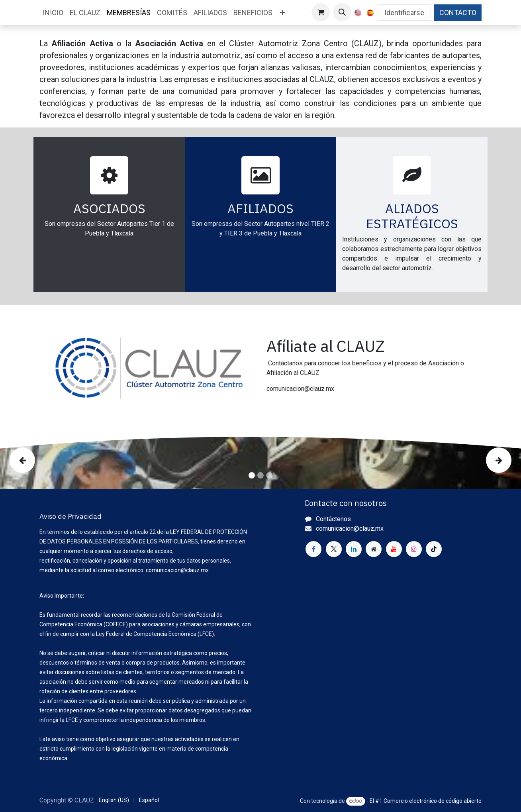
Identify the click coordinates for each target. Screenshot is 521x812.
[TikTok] (434, 549)
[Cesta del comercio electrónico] (321, 12)
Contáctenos (333, 519)
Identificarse (404, 13)
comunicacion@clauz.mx (350, 529)
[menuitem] (53, 13)
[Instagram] (414, 549)
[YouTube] (394, 549)
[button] (342, 12)
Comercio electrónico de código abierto (433, 801)
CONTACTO (458, 13)
